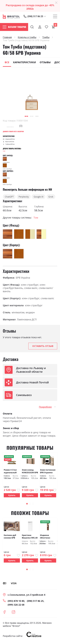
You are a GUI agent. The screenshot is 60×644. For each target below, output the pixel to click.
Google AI (42, 197)
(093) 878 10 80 (16, 602)
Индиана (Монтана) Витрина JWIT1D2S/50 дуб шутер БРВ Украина (48, 537)
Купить (12, 496)
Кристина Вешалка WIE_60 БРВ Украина (30, 537)
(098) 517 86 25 (35, 16)
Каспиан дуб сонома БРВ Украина (10, 537)
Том (4, 151)
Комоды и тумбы (27, 37)
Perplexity (26, 197)
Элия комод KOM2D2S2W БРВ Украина (30, 472)
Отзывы (45, 62)
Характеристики (24, 62)
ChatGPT (10, 197)
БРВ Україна (23, 278)
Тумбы (46, 37)
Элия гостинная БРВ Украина (48, 472)
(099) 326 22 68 (16, 606)
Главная (7, 37)
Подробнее (45, 407)
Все (7, 62)
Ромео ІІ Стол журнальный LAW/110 (10, 472)
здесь (30, 8)
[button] (26, 116)
